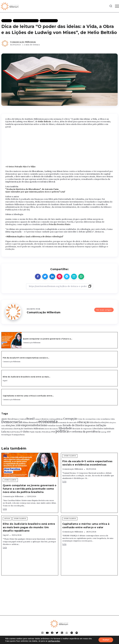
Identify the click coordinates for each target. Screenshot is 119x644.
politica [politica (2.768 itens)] (62, 431)
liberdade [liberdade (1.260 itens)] (65, 428)
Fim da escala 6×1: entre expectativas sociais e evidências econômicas (87, 463)
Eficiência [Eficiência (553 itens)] (95, 422)
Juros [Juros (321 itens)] (47, 429)
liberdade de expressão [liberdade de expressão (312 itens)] (82, 429)
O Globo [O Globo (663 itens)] (25, 432)
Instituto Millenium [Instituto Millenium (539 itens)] (34, 429)
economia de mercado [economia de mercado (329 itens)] (67, 423)
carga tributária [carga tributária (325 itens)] (42, 419)
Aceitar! (106, 640)
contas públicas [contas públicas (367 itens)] (56, 419)
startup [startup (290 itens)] (104, 432)
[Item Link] (12, 340)
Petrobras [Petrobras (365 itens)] (46, 432)
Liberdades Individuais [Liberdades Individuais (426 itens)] (103, 429)
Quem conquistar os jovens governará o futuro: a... (48, 339)
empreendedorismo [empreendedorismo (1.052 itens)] (34, 425)
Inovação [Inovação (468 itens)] (19, 429)
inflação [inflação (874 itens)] (101, 425)
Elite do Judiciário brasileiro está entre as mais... (27, 377)
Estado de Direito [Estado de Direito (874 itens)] (73, 425)
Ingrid (5, 381)
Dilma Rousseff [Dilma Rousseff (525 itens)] (30, 422)
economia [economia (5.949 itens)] (48, 422)
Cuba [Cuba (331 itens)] (113, 419)
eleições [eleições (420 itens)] (105, 422)
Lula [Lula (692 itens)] (4, 432)
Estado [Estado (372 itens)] (59, 426)
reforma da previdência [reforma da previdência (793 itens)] (86, 432)
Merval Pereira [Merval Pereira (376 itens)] (13, 432)
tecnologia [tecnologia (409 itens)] (6, 435)
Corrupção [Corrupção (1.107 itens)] (70, 419)
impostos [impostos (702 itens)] (90, 425)
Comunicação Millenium (23, 42)
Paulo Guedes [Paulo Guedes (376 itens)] (36, 432)
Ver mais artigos (104, 310)
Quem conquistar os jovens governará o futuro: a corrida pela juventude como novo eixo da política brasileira (30, 489)
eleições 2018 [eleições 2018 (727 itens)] (13, 425)
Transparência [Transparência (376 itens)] (18, 435)
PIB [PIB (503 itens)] (53, 432)
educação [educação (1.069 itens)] (83, 422)
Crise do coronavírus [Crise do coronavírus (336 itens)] (87, 419)
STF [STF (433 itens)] (109, 432)
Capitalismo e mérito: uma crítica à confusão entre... (28, 396)
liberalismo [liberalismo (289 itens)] (54, 429)
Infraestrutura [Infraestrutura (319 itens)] (7, 429)
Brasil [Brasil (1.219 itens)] (30, 419)
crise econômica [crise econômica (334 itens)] (103, 419)
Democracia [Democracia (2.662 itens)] (12, 422)
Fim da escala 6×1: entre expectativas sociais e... (26, 358)
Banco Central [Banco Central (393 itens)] (20, 419)
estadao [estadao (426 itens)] (52, 426)
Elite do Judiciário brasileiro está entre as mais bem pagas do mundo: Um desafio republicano (29, 527)
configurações (54, 641)
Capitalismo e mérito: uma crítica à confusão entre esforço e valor (86, 526)
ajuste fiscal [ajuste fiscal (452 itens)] (7, 419)
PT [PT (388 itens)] (70, 432)
